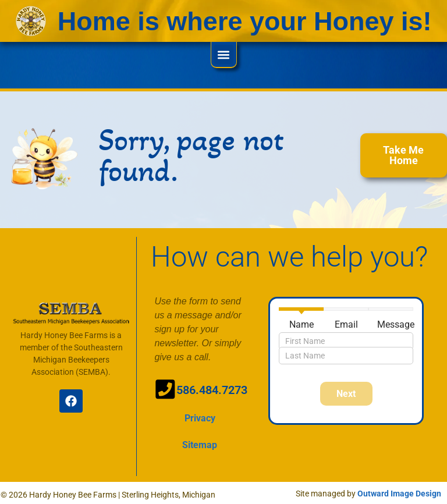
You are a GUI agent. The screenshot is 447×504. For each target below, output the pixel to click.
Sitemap (200, 442)
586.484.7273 (209, 390)
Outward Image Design (399, 491)
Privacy (200, 415)
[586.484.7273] (163, 387)
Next (346, 394)
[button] (224, 54)
